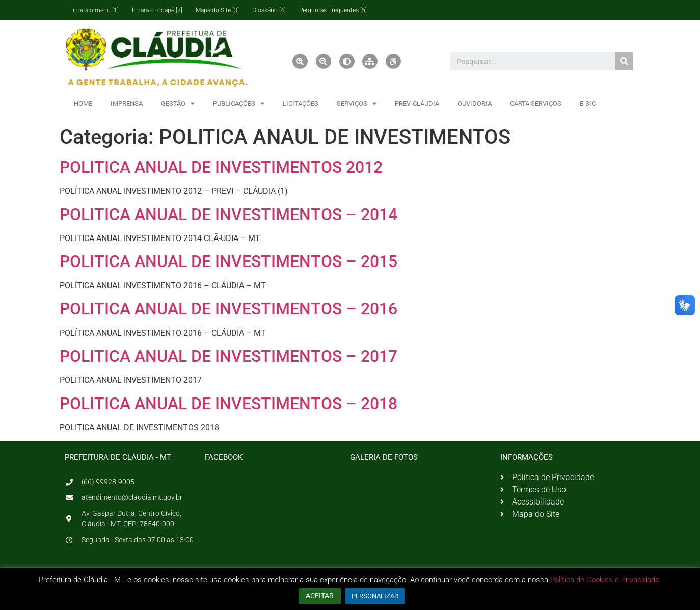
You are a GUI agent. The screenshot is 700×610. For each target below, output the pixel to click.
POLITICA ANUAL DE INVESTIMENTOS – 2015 (228, 261)
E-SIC (588, 104)
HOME (83, 104)
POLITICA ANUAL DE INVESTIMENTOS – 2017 (228, 356)
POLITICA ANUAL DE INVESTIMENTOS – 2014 (228, 215)
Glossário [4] (269, 10)
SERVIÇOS (357, 104)
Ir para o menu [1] (95, 10)
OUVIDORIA (475, 104)
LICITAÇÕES (301, 104)
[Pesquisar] (624, 61)
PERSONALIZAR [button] (375, 596)
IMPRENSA (127, 104)
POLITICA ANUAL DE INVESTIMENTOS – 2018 (228, 404)
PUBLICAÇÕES (239, 104)
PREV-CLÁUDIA (417, 104)
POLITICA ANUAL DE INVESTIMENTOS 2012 (221, 167)
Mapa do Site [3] (217, 10)
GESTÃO (178, 104)
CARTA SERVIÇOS (536, 104)
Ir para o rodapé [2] (157, 10)
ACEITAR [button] (320, 596)
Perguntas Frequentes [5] (333, 10)
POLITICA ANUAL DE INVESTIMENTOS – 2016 (228, 309)
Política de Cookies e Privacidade (605, 580)
